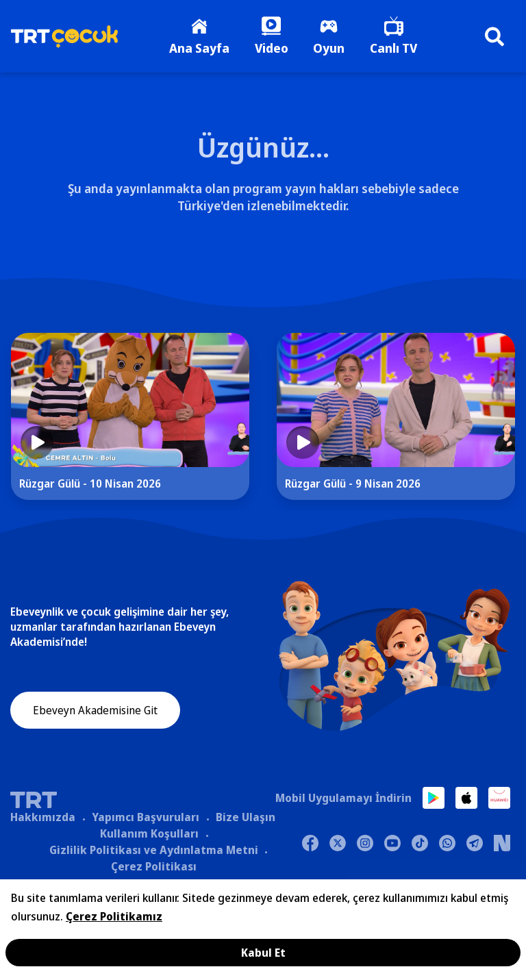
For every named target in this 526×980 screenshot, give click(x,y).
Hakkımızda (43, 819)
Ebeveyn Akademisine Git (95, 714)
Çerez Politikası (154, 868)
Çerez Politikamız (114, 916)
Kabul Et (263, 953)
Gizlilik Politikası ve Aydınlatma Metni (154, 852)
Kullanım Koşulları (149, 835)
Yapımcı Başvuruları (146, 819)
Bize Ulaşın (246, 819)
